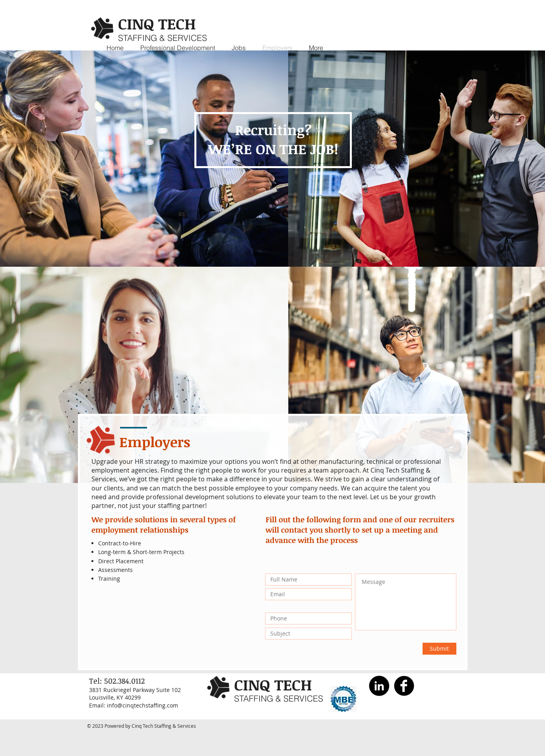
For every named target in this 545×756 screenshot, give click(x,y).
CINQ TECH (157, 23)
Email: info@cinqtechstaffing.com (134, 705)
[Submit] (439, 649)
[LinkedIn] (379, 686)
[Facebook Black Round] (404, 686)
